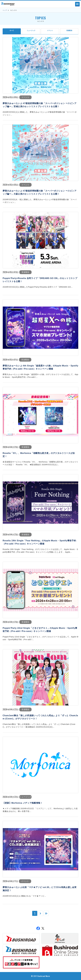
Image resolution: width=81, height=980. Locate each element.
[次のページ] (40, 913)
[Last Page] (46, 913)
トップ (5, 10)
